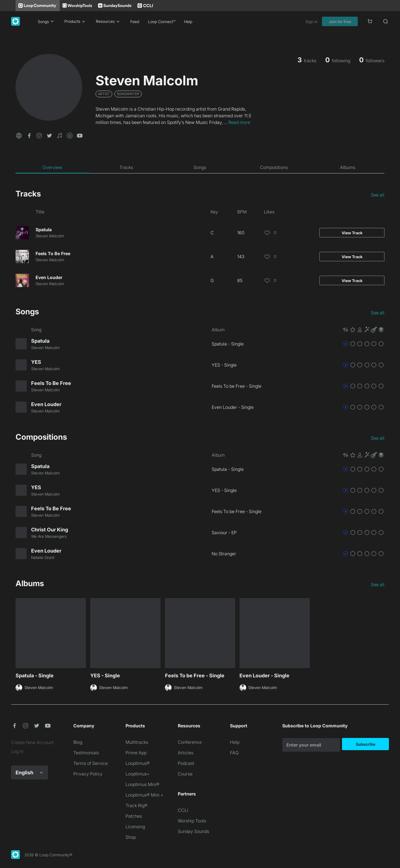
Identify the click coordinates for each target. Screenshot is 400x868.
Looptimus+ (137, 774)
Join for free (340, 22)
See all (378, 195)
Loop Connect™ (162, 22)
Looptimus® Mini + (144, 795)
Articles (186, 753)
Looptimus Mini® (142, 784)
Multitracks (137, 742)
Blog (78, 742)
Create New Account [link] (32, 742)
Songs (47, 21)
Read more (239, 122)
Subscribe (366, 744)
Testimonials (86, 753)
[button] (19, 135)
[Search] (386, 21)
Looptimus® (138, 763)
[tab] (52, 167)
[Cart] (370, 21)
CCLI (183, 810)
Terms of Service (91, 763)
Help (188, 22)
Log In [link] (17, 751)
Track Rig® (137, 805)
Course (185, 774)
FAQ (234, 753)
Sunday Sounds (193, 831)
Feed (135, 22)
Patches (134, 816)
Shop (131, 837)
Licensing (135, 827)
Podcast (186, 763)
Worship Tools (192, 821)
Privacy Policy (88, 774)
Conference (190, 742)
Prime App (136, 753)
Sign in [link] (312, 22)
